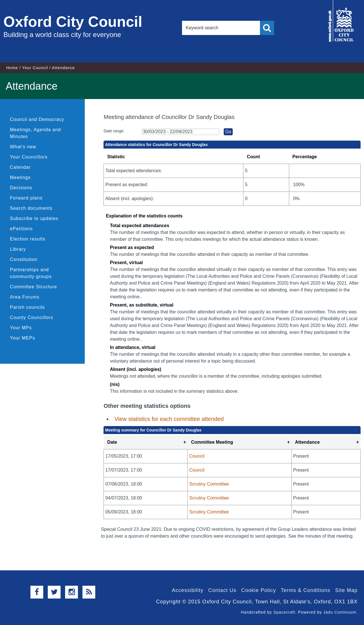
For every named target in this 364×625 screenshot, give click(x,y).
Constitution (24, 259)
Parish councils (27, 307)
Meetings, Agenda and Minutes (35, 133)
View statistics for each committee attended (169, 419)
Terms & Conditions (305, 590)
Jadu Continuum (340, 612)
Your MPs (21, 328)
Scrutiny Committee (209, 484)
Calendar (20, 167)
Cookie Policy (258, 590)
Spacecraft (284, 612)
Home (12, 68)
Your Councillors (29, 157)
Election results (28, 239)
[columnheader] (146, 442)
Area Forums (25, 297)
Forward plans (26, 198)
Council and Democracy (37, 119)
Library (18, 249)
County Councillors (32, 317)
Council (197, 456)
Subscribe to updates (34, 218)
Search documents (31, 208)
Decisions (21, 188)
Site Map (346, 590)
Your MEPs (22, 338)
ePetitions (21, 229)
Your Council (35, 68)
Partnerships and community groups (31, 273)
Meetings (20, 177)
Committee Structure (34, 287)
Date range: (114, 131)
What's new (23, 147)
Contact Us (222, 590)
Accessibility (188, 590)
